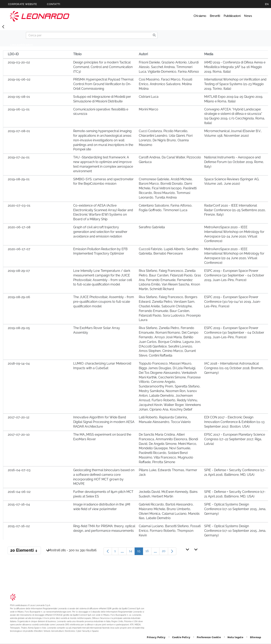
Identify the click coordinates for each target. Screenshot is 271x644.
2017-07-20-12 (19, 417)
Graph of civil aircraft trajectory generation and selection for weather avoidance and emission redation (100, 232)
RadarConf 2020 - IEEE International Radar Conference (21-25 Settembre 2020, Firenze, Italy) (235, 210)
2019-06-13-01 (19, 109)
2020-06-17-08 (19, 227)
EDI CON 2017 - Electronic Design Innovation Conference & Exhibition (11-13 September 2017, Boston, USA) (234, 422)
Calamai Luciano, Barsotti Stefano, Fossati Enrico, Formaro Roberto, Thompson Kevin (170, 531)
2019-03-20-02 (19, 62)
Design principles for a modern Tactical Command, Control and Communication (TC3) (103, 67)
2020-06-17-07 (19, 249)
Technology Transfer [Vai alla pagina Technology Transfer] (40, 16)
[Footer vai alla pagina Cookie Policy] (181, 637)
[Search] (89, 35)
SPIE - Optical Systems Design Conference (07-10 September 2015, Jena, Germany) (235, 509)
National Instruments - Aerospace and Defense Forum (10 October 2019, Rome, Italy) (234, 162)
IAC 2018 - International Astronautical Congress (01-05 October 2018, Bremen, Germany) (234, 368)
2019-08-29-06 (19, 297)
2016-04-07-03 (19, 470)
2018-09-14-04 (19, 363)
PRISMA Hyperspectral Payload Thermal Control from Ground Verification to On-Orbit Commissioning (103, 84)
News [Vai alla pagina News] (244, 16)
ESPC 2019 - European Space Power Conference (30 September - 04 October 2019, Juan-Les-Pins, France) (234, 275)
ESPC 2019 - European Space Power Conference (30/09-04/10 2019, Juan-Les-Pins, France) (233, 302)
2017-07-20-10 (19, 435)
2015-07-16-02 (19, 526)
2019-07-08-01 (19, 131)
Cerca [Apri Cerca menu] (257, 16)
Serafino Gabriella (152, 227)
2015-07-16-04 (19, 504)
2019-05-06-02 (19, 79)
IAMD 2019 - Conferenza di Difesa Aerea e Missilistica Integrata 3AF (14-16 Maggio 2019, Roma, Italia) (235, 67)
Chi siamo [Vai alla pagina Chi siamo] (178, 16)
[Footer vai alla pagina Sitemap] (255, 637)
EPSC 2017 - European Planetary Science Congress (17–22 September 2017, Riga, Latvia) (235, 439)
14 (132, 552)
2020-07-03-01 (19, 205)
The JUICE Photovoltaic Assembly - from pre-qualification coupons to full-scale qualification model (104, 302)
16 (148, 552)
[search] (154, 35)
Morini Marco (149, 109)
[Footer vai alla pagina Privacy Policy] (156, 637)
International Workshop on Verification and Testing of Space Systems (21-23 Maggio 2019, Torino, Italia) (235, 84)
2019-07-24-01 (19, 157)
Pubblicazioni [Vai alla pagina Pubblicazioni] (223, 16)
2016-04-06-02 (19, 492)
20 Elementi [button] (26, 551)
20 (165, 552)
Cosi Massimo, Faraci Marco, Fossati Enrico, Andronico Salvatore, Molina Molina (165, 84)
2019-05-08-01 (19, 97)
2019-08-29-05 (19, 328)
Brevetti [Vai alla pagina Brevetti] (199, 16)
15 (140, 552)
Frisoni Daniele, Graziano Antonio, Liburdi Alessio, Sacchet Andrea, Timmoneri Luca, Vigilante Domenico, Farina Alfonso (169, 67)
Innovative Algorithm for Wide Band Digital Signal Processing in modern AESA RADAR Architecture (104, 422)
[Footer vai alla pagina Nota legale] (236, 637)
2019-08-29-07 (19, 271)
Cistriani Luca (149, 97)
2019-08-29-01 (19, 179)
